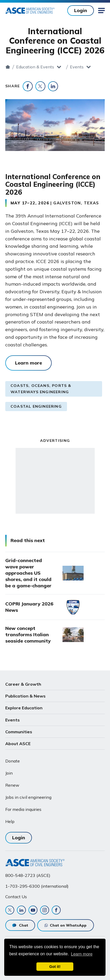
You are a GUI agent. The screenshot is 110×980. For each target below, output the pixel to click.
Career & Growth (23, 684)
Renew (12, 785)
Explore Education (24, 708)
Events (77, 67)
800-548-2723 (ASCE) (28, 875)
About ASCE (18, 744)
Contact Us (16, 897)
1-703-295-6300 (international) (37, 886)
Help (10, 821)
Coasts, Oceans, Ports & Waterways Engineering (41, 389)
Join (9, 773)
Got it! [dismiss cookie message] (55, 967)
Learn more (28, 363)
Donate (13, 761)
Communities (19, 732)
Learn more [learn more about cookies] (82, 954)
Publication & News (25, 696)
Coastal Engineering (36, 406)
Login (81, 10)
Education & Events (35, 67)
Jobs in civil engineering (28, 797)
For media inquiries (23, 809)
